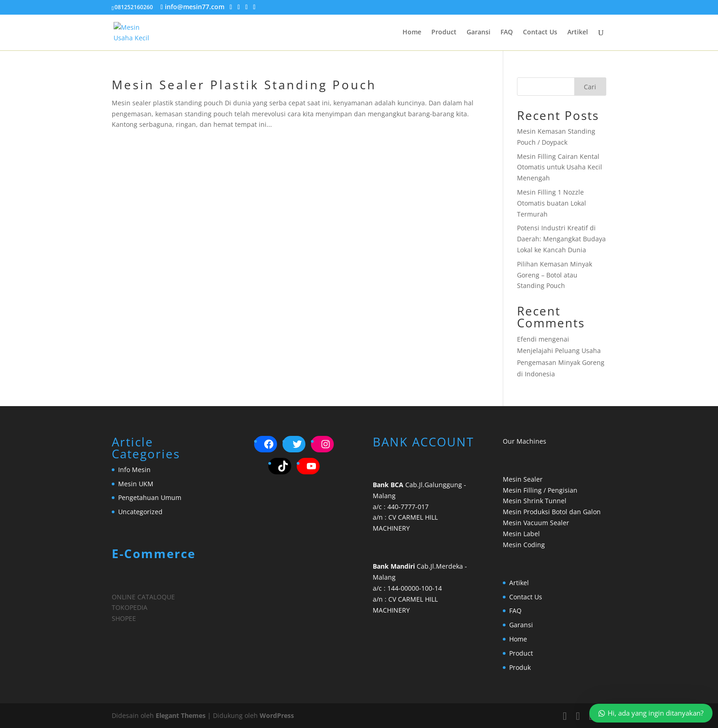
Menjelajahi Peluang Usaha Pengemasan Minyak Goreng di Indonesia (561, 362)
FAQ (507, 33)
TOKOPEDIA (130, 607)
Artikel (578, 33)
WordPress (277, 715)
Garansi (479, 33)
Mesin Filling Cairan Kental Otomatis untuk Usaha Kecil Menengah (560, 167)
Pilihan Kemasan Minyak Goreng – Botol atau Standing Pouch (555, 275)
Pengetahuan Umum (150, 497)
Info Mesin (134, 470)
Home (412, 33)
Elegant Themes (181, 715)
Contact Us (540, 33)
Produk (520, 667)
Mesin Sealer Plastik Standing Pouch (244, 85)
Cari (590, 87)
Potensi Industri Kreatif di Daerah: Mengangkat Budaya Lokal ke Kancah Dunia (561, 239)
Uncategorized (140, 512)
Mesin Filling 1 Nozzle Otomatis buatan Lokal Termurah (552, 203)
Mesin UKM (136, 484)
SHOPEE (124, 618)
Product (444, 33)
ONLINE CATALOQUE (143, 597)
